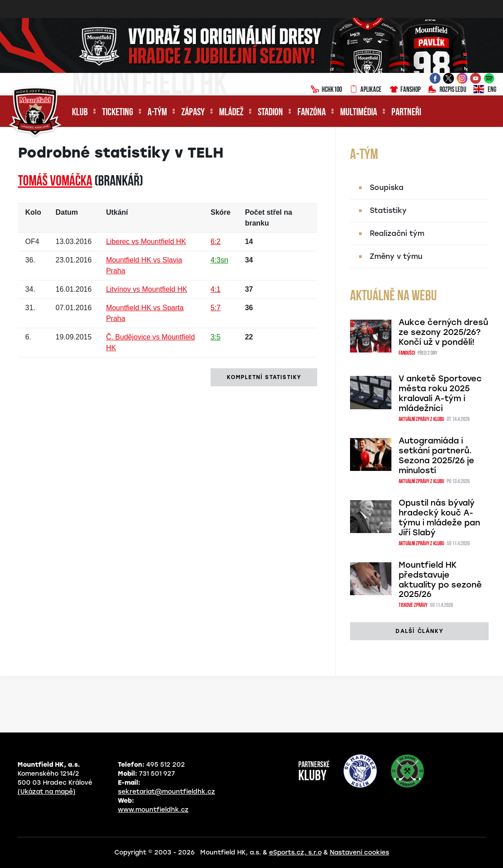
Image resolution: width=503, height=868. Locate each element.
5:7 (216, 308)
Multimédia (359, 113)
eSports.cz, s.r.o (295, 852)
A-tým (157, 113)
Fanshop (405, 90)
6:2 (216, 242)
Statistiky (388, 210)
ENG (485, 90)
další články (419, 631)
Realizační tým (397, 233)
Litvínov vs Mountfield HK (147, 289)
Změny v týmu (396, 256)
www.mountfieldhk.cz (153, 810)
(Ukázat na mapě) (47, 792)
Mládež (231, 113)
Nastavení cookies (359, 852)
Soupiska (387, 188)
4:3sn (219, 260)
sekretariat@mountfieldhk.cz (166, 792)
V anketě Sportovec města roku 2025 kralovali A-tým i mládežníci (440, 393)
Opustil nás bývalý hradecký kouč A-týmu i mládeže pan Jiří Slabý (439, 518)
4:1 (216, 289)
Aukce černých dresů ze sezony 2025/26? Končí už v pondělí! (443, 332)
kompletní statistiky (264, 377)
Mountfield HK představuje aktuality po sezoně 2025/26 (440, 580)
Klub (80, 113)
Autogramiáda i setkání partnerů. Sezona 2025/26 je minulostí (436, 456)
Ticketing (118, 113)
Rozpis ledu (447, 90)
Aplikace (365, 90)
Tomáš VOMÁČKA (55, 182)
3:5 (216, 337)
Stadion (270, 113)
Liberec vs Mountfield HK (146, 242)
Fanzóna (312, 113)
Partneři (406, 113)
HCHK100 (326, 90)
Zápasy (193, 113)
